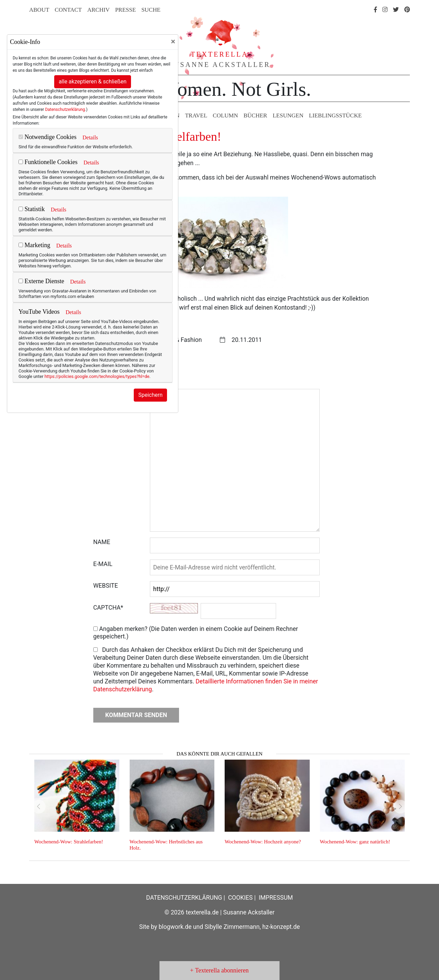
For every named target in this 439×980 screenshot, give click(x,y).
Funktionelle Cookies (48, 162)
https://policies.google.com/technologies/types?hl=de (97, 376)
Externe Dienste (41, 281)
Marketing (34, 245)
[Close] (173, 42)
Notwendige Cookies (48, 137)
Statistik (32, 209)
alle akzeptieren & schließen (93, 82)
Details (90, 137)
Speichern (150, 395)
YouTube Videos (39, 312)
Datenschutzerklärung (65, 109)
